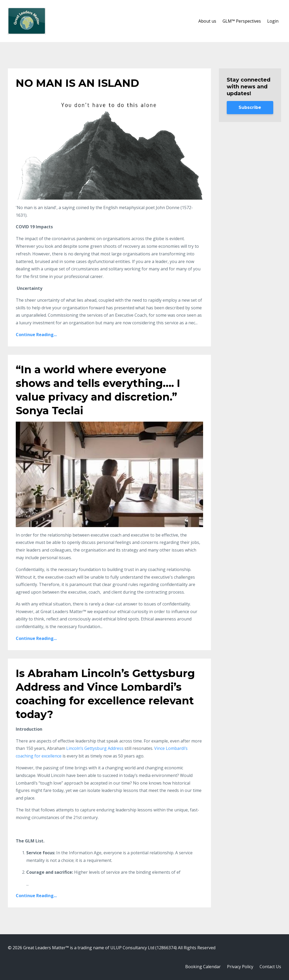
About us (207, 21)
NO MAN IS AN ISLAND (78, 83)
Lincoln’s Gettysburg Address (95, 748)
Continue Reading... (36, 335)
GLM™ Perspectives (242, 21)
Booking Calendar (203, 967)
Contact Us (270, 967)
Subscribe (250, 107)
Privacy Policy (240, 967)
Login (273, 21)
